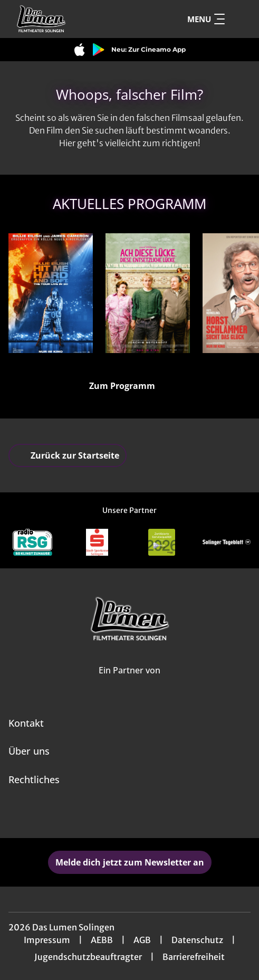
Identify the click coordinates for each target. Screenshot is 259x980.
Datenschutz (197, 940)
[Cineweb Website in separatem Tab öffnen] (129, 682)
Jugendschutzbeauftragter (88, 957)
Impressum (47, 940)
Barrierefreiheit (194, 957)
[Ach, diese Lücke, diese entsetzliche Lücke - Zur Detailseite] (148, 293)
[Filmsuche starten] (240, 19)
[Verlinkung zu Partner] (32, 542)
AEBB (102, 940)
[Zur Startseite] (77, 19)
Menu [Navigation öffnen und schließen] (206, 19)
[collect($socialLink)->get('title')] (118, 815)
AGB (142, 940)
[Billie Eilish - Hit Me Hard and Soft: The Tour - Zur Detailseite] (51, 293)
